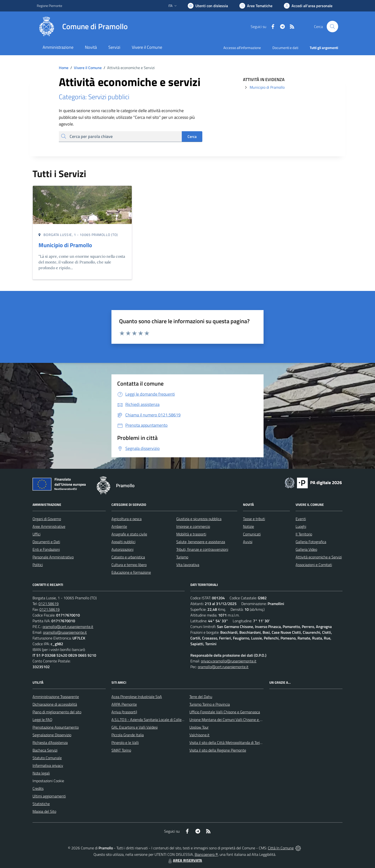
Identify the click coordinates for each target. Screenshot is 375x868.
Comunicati (252, 534)
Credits (38, 788)
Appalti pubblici (123, 542)
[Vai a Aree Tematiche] (256, 6)
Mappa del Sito (44, 811)
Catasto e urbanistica (128, 557)
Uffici (36, 534)
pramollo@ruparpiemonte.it (65, 632)
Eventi (301, 519)
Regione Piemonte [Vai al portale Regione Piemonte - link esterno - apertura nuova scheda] (50, 6)
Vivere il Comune (88, 68)
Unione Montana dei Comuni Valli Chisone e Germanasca (234, 720)
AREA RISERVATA (185, 860)
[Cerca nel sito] (332, 27)
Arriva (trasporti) (124, 712)
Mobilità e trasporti (191, 534)
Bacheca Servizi (45, 750)
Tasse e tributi (254, 519)
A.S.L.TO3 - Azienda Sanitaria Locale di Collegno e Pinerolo (158, 720)
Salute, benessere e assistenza (201, 542)
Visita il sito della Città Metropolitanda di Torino (227, 742)
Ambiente (119, 526)
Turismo (182, 557)
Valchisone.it (199, 735)
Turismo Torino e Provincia (210, 704)
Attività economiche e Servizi (319, 557)
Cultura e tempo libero (129, 565)
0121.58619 (49, 604)
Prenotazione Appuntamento (56, 727)
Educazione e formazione (131, 572)
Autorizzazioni (122, 549)
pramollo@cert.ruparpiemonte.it (68, 627)
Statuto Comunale (47, 758)
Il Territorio (304, 534)
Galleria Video (306, 549)
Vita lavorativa (188, 565)
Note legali (41, 773)
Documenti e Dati (46, 542)
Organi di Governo (47, 519)
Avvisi (248, 542)
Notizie (248, 526)
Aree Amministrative (49, 526)
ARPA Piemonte (124, 704)
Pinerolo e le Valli (125, 742)
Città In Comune (281, 848)
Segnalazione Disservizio (52, 735)
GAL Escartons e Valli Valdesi (135, 727)
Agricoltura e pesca (127, 519)
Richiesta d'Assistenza (50, 742)
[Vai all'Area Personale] (308, 6)
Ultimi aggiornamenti (49, 796)
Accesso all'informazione (242, 48)
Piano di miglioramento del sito (57, 712)
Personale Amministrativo (53, 557)
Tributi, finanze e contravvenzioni (202, 549)
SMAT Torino (121, 750)
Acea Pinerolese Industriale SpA (137, 697)
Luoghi (301, 526)
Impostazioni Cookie (48, 781)
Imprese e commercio (193, 526)
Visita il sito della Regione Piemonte (218, 750)
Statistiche (41, 804)
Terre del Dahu (201, 697)
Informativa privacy (48, 765)
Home (64, 68)
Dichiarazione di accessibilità (55, 704)
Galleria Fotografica (311, 542)
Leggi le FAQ (42, 720)
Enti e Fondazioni (46, 549)
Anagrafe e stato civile (129, 534)
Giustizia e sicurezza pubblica (199, 519)
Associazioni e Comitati (314, 565)
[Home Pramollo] (82, 27)
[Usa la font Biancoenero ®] (208, 6)
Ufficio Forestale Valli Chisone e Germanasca (225, 712)
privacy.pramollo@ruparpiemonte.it (229, 661)
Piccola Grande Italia (128, 735)
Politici (38, 565)
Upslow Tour (199, 727)
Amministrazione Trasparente (56, 697)
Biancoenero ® (206, 854)
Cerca (192, 136)
